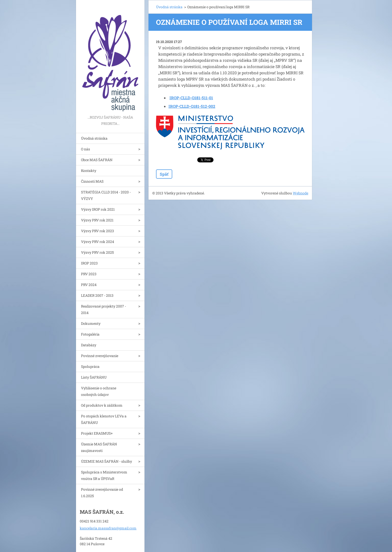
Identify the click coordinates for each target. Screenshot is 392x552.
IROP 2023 (89, 263)
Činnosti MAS (92, 181)
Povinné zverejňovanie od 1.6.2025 (102, 493)
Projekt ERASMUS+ (97, 433)
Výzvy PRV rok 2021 (97, 220)
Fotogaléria (90, 334)
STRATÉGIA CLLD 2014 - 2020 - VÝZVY (106, 195)
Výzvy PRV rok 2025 (97, 252)
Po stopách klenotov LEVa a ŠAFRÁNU (104, 419)
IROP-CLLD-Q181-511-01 (191, 98)
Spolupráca (90, 366)
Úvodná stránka (94, 138)
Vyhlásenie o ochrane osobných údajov (99, 391)
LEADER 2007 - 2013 (97, 295)
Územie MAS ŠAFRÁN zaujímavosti (99, 447)
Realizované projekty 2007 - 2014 (103, 309)
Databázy (89, 345)
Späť (164, 174)
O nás (85, 149)
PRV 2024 (89, 285)
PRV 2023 (89, 274)
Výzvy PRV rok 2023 (97, 231)
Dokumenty (91, 323)
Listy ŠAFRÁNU (94, 377)
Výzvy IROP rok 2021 (98, 209)
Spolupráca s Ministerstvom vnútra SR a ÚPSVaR (104, 475)
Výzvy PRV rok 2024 (97, 242)
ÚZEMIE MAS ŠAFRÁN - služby (106, 461)
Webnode (300, 193)
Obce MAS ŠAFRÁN (97, 160)
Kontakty (89, 171)
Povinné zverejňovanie (100, 356)
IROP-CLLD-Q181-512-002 (192, 106)
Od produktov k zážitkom (102, 405)
